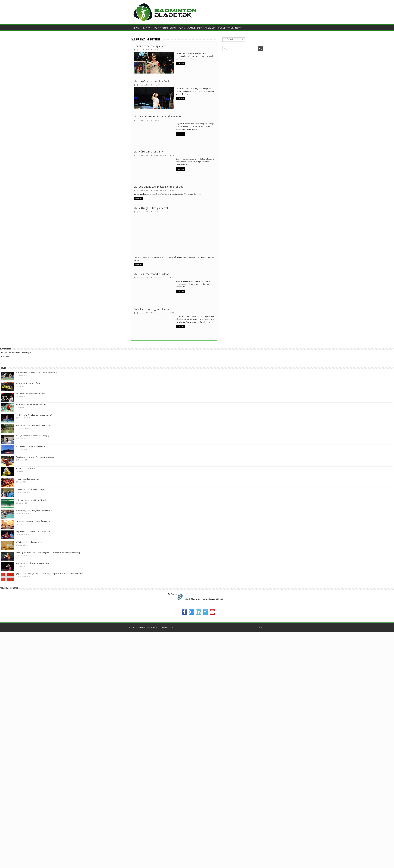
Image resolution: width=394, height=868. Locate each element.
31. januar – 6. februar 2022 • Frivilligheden (32, 666)
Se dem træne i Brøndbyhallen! (27, 645)
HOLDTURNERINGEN (164, 28)
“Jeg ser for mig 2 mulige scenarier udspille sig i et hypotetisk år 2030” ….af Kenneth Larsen (50, 739)
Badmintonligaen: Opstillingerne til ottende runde (34, 676)
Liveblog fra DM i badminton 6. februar (30, 560)
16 (153, 85)
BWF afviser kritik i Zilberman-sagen (29, 708)
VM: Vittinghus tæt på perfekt (152, 208)
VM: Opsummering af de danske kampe (157, 116)
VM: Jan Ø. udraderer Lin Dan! (151, 81)
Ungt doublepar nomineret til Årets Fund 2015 (33, 697)
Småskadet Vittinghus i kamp (151, 475)
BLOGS (147, 28)
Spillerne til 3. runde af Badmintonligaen (31, 655)
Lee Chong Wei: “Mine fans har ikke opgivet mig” (34, 581)
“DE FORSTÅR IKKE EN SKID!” (26, 634)
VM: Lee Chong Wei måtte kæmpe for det (158, 187)
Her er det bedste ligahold (150, 46)
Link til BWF (5, 522)
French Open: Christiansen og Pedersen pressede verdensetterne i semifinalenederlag (48, 718)
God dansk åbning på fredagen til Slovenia (32, 570)
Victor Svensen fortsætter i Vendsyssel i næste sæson (35, 623)
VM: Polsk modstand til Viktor (151, 440)
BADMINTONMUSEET (190, 28)
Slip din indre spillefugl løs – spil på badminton (33, 687)
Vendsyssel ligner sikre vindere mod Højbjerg (32, 602)
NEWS (136, 28)
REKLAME (210, 28)
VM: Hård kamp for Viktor (149, 151)
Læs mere (181, 63)
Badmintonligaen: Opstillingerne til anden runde (33, 591)
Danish (228, 40)
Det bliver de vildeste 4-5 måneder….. (30, 549)
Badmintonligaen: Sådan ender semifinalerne (32, 729)
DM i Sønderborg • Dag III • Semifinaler (31, 612)
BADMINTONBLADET (229, 28)
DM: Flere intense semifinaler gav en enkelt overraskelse (36, 538)
